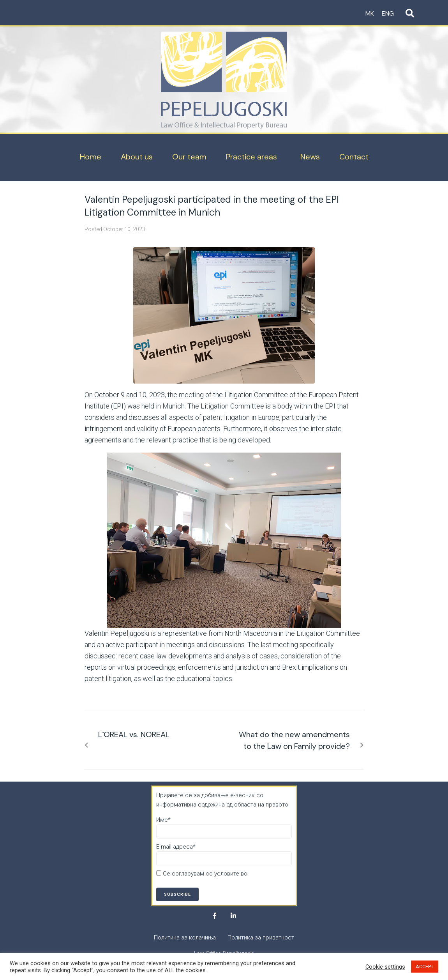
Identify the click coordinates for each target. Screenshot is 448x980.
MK (370, 13)
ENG (388, 13)
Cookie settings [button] (385, 967)
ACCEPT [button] (425, 967)
